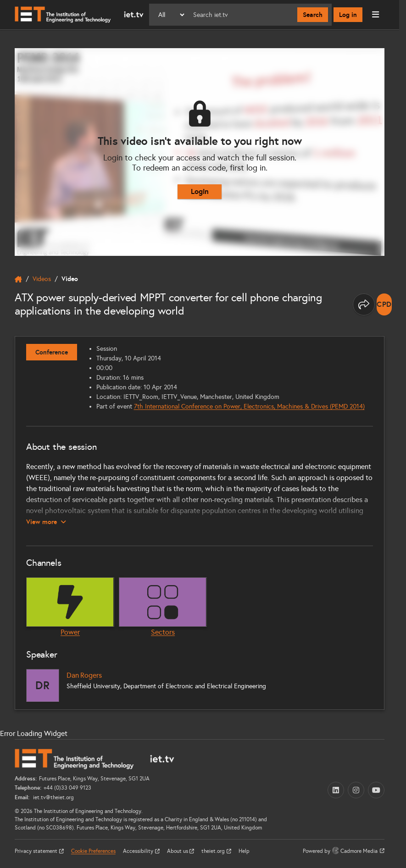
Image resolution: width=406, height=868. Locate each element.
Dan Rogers (84, 675)
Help (244, 851)
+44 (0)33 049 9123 (67, 788)
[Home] (79, 15)
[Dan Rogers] (43, 686)
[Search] (242, 15)
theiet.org (214, 851)
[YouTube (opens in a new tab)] (376, 790)
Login (200, 191)
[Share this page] (364, 304)
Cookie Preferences (93, 851)
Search (313, 15)
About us (178, 851)
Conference (52, 352)
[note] (384, 304)
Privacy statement (37, 851)
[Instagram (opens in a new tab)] (356, 790)
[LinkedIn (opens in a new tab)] (336, 790)
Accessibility (139, 851)
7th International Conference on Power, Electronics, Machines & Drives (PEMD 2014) (249, 406)
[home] (18, 279)
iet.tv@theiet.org (53, 797)
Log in (348, 15)
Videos (42, 279)
